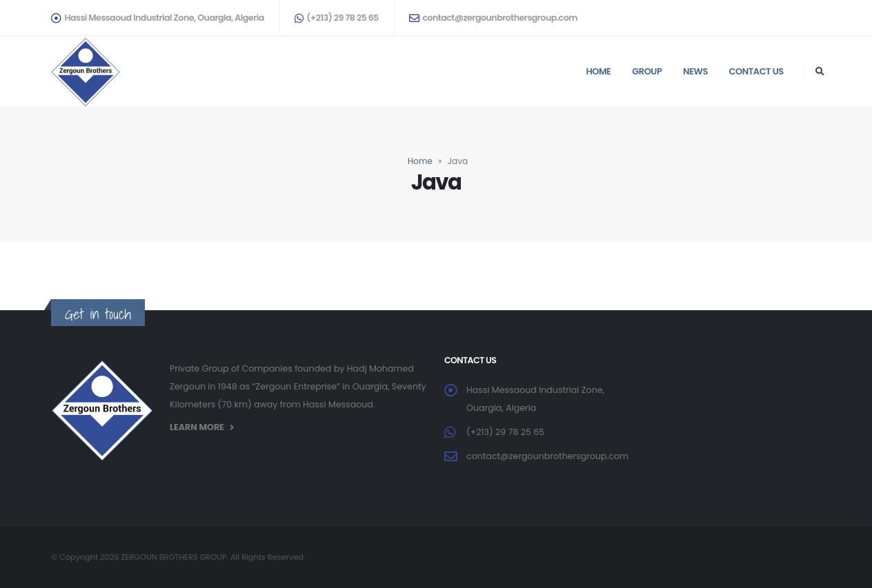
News (695, 71)
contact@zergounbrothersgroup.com (493, 18)
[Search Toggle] (820, 72)
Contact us (756, 71)
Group (647, 71)
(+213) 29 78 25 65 (337, 18)
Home (598, 71)
